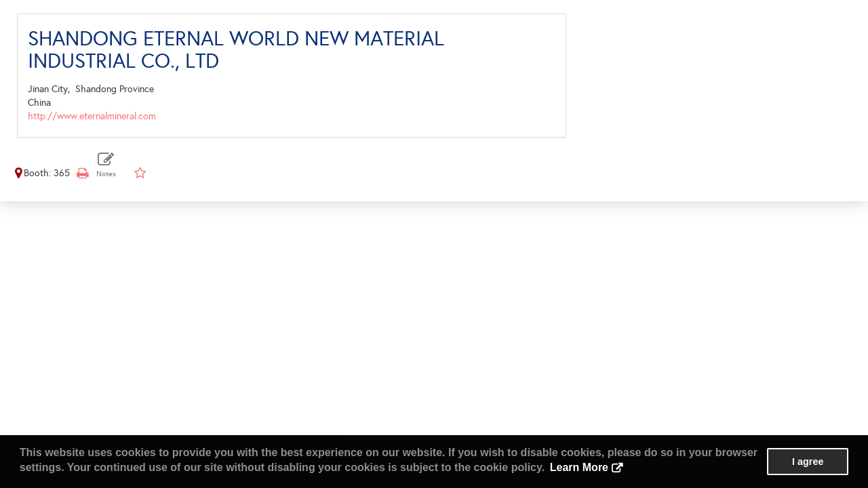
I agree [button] (808, 462)
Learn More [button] (579, 467)
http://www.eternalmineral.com (92, 116)
